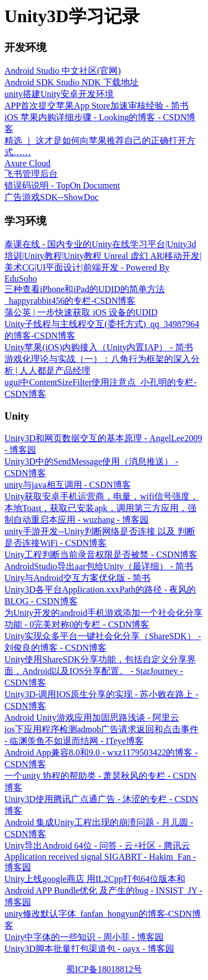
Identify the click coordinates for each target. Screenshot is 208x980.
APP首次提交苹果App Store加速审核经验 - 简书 (97, 106)
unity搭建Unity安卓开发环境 (59, 94)
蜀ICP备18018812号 (104, 969)
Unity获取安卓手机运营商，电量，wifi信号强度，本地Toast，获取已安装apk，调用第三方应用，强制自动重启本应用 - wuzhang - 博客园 (102, 508)
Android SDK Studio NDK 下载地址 (72, 82)
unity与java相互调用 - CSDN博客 (68, 485)
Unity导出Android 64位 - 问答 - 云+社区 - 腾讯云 (97, 846)
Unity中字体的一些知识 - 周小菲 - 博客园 (84, 937)
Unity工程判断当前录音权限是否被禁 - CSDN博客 (101, 555)
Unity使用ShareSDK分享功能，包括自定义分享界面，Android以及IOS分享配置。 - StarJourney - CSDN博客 (100, 671)
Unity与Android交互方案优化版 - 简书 (77, 578)
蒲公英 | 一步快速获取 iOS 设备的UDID (81, 312)
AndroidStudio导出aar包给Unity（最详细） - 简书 (99, 566)
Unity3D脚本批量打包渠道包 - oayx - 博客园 (89, 949)
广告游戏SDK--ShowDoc (52, 197)
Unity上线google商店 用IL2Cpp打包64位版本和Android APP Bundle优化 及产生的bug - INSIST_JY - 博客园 (103, 890)
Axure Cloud (27, 163)
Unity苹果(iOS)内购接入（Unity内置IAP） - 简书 (99, 347)
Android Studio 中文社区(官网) (63, 71)
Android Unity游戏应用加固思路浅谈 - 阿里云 (92, 718)
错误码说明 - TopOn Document (62, 185)
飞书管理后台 (31, 174)
